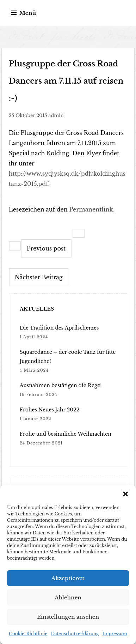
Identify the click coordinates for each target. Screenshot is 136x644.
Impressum (115, 634)
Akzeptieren (68, 578)
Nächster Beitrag (39, 277)
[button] (125, 494)
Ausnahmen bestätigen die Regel (61, 385)
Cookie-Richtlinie (28, 634)
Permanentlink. (92, 209)
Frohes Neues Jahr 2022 (50, 410)
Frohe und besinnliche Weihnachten (66, 434)
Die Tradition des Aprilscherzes (59, 328)
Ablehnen (68, 597)
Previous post (46, 248)
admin (56, 115)
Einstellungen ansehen (68, 617)
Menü (28, 13)
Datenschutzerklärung (75, 634)
